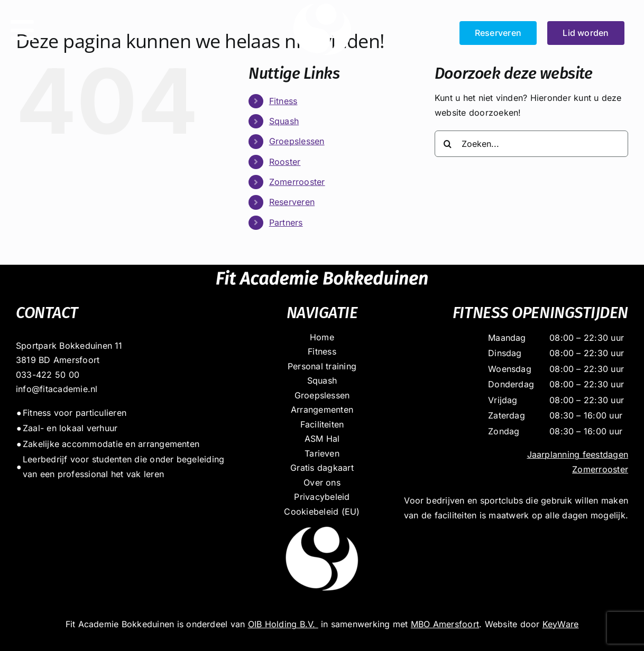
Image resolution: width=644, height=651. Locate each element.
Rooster (285, 162)
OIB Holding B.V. (283, 624)
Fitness (283, 101)
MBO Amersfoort (445, 624)
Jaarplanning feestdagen (578, 454)
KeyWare (561, 624)
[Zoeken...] (531, 144)
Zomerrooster (297, 182)
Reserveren (292, 202)
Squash (284, 121)
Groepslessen (297, 141)
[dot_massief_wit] (322, 523)
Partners (286, 222)
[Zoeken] (448, 144)
